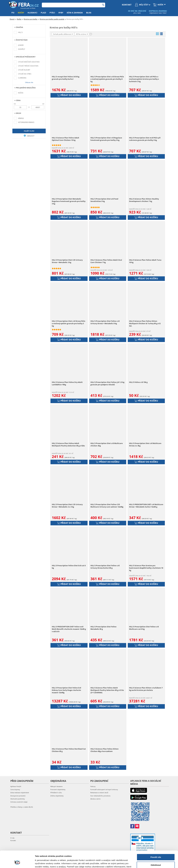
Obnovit (29, 136)
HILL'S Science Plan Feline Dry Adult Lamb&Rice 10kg (67, 383)
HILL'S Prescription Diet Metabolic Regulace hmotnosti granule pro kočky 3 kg (69, 201)
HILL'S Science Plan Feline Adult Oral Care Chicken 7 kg (106, 261)
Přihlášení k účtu (56, 793)
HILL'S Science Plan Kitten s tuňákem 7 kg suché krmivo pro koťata (146, 689)
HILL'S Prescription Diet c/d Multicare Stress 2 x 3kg (145, 444)
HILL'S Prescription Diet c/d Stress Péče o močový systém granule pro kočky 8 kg (107, 79)
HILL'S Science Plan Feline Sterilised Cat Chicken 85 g (69, 750)
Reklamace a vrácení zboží (99, 793)
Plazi (43, 13)
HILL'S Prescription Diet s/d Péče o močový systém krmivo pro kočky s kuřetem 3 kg (144, 79)
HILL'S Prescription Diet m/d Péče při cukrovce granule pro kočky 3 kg (145, 139)
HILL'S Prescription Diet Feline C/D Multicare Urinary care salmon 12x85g (107, 506)
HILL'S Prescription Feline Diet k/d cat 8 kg (69, 567)
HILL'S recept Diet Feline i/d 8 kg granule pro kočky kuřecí (66, 78)
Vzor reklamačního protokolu (100, 796)
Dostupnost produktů (18, 796)
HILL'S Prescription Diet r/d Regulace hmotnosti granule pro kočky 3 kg (106, 139)
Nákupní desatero (56, 786)
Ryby (61, 13)
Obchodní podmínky (18, 799)
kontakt (127, 5)
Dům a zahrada (75, 13)
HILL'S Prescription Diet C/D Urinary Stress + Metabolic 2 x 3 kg (67, 506)
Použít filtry (29, 131)
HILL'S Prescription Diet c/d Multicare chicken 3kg (107, 444)
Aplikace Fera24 (16, 786)
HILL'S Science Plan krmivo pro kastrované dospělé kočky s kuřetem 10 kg (146, 568)
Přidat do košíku (69, 95)
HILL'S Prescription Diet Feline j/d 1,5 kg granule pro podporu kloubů (107, 383)
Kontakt (13, 840)
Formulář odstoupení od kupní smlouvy (104, 789)
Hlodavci (32, 13)
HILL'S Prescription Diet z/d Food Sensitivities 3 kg (104, 200)
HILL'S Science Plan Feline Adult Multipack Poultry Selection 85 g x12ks (68, 444)
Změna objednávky (57, 796)
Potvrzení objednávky (58, 789)
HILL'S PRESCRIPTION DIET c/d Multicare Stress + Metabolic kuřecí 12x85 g (146, 506)
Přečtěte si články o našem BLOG (22, 807)
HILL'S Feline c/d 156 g (138, 382)
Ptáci (52, 13)
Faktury (93, 786)
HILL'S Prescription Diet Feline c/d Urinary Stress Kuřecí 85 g (105, 567)
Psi (13, 13)
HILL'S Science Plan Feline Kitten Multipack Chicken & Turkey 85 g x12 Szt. (145, 323)
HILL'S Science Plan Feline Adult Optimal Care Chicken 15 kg (65, 139)
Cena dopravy (15, 789)
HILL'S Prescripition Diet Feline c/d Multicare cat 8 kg (144, 628)
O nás (12, 838)
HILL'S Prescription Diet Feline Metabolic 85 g (103, 628)
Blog (89, 13)
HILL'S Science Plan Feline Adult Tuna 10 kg (145, 261)
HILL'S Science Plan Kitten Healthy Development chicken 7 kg (144, 200)
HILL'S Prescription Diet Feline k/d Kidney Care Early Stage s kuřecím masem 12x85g (66, 690)
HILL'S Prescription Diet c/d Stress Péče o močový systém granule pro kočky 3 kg (69, 323)
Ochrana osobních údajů (19, 802)
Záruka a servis (95, 799)
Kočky (21, 13)
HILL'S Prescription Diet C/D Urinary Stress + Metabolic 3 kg (67, 261)
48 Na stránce (82, 34)
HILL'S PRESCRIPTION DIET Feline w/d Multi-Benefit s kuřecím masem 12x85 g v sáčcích (69, 629)
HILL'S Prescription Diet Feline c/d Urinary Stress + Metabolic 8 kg (105, 322)
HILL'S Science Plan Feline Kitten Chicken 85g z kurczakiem (105, 750)
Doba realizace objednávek (20, 793)
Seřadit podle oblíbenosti (63, 34)
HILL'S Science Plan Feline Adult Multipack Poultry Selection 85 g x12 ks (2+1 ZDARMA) (107, 690)
